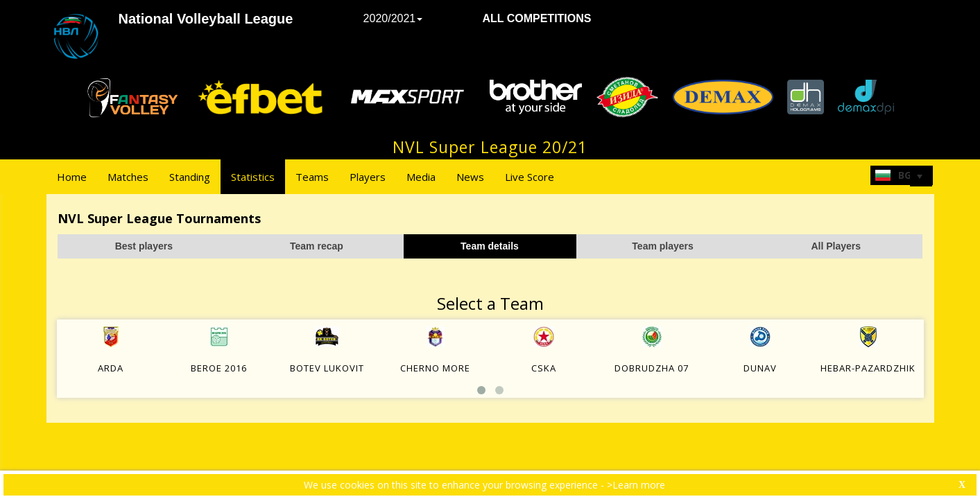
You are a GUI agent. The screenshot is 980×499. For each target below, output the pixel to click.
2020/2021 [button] (393, 18)
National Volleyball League (206, 19)
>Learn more (636, 485)
